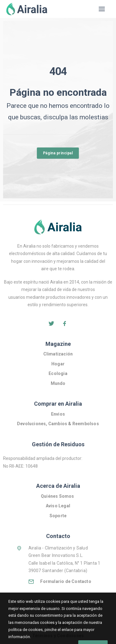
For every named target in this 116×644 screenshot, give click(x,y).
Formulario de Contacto (66, 581)
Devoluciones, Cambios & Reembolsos (58, 424)
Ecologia (58, 373)
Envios (58, 414)
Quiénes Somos (58, 496)
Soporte (58, 516)
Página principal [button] (58, 153)
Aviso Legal (58, 506)
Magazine (58, 344)
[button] (102, 9)
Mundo (58, 383)
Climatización (58, 354)
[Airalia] (27, 9)
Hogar (58, 364)
